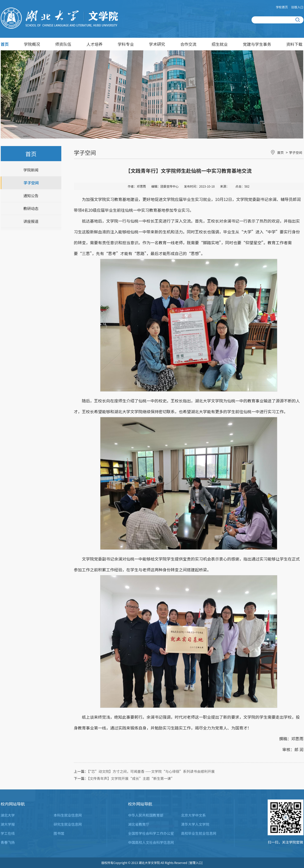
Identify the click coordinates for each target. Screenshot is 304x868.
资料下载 (294, 44)
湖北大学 (8, 815)
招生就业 (220, 44)
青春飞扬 (8, 842)
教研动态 (31, 208)
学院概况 (32, 44)
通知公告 (31, 196)
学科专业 (126, 44)
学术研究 (157, 44)
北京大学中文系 (194, 815)
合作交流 (188, 44)
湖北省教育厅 (139, 824)
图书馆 (59, 833)
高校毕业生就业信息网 (199, 833)
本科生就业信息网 (68, 815)
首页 (5, 44)
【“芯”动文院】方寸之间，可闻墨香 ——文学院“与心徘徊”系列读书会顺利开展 (151, 771)
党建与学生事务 (257, 44)
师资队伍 (63, 44)
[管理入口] (196, 863)
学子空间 (31, 183)
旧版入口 (297, 7)
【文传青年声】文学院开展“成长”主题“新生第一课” (131, 778)
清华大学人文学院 (195, 824)
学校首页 (282, 7)
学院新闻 (31, 170)
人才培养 (95, 44)
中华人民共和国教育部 (146, 815)
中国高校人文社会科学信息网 (151, 842)
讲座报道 (31, 221)
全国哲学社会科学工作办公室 (151, 833)
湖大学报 (8, 824)
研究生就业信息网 (68, 824)
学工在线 (8, 833)
